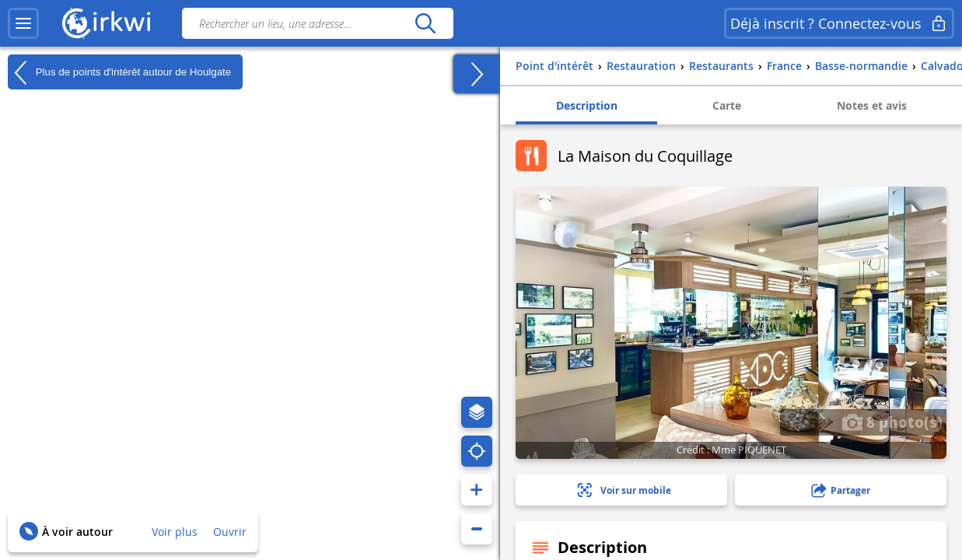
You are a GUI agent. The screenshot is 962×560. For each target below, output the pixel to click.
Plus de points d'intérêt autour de (119, 72)
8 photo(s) (892, 422)
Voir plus (175, 532)
